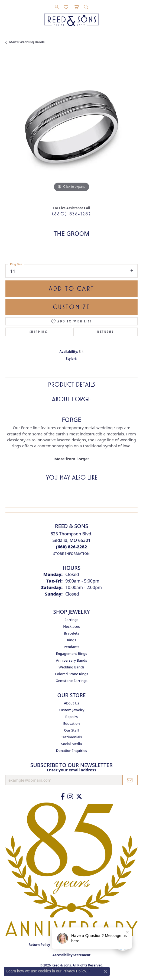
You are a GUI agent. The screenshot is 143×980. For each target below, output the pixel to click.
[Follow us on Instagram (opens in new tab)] (70, 797)
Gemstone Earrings (71, 681)
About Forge (71, 399)
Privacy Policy (74, 971)
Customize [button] (72, 307)
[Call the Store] (72, 547)
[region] (71, 127)
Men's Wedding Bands (27, 42)
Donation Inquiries (71, 751)
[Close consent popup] (105, 971)
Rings (71, 640)
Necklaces (71, 626)
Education (72, 723)
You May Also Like (72, 477)
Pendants (71, 647)
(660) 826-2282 (72, 214)
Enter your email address (72, 770)
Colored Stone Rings (71, 674)
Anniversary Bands (71, 660)
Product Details (71, 384)
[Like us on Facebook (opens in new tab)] (63, 797)
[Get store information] (72, 554)
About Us (71, 703)
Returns (105, 332)
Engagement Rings (71, 654)
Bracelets (71, 633)
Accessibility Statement (71, 955)
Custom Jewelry (72, 710)
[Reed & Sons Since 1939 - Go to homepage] (71, 16)
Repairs (71, 717)
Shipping (39, 332)
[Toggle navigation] (9, 24)
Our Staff (71, 730)
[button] (57, 7)
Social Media (72, 744)
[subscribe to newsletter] (130, 780)
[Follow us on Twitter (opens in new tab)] (79, 797)
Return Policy (39, 945)
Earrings (72, 620)
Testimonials (72, 737)
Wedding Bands (71, 667)
